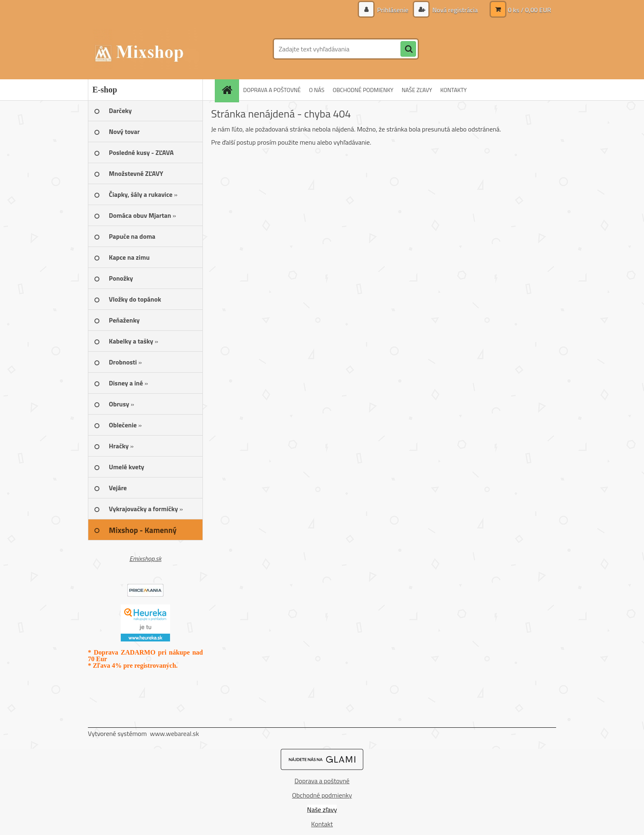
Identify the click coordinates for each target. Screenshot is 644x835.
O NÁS (317, 90)
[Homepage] (230, 90)
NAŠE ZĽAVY (417, 90)
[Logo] (144, 49)
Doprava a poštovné (322, 781)
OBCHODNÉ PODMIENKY (363, 90)
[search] (408, 49)
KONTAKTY (453, 90)
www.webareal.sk (175, 734)
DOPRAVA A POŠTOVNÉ (272, 90)
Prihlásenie (393, 10)
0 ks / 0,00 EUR (529, 10)
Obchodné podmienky (322, 795)
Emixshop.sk (145, 558)
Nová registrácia (454, 10)
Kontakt (322, 824)
